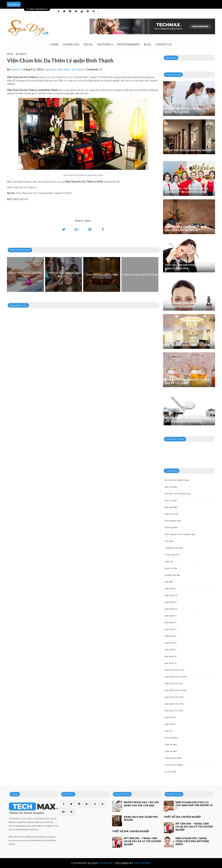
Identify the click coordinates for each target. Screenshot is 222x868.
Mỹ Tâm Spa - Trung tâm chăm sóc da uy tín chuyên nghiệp (187, 190)
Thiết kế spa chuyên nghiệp (131, 831)
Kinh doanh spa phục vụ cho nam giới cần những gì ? (186, 228)
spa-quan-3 (171, 622)
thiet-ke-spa (171, 751)
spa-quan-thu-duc (174, 710)
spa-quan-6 (171, 643)
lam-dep (169, 541)
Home (54, 44)
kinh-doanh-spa (173, 521)
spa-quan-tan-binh (174, 697)
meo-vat (169, 561)
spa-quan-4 (171, 629)
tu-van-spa (170, 771)
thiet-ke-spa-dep (173, 758)
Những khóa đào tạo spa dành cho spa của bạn (188, 110)
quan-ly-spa (171, 568)
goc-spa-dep (171, 507)
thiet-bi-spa (171, 744)
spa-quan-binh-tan (174, 670)
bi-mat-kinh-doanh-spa (177, 480)
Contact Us (164, 44)
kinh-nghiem (171, 527)
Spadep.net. (107, 863)
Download (71, 44)
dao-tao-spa (171, 487)
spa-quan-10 (171, 595)
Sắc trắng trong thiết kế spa (187, 345)
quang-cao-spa (172, 575)
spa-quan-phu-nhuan (176, 690)
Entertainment (128, 44)
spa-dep (169, 582)
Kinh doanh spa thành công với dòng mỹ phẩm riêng (189, 305)
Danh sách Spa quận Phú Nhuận (188, 150)
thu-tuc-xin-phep (174, 765)
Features (105, 44)
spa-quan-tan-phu (174, 704)
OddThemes (142, 863)
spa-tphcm (21, 54)
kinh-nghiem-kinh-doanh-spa (180, 534)
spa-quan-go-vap (174, 683)
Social (88, 44)
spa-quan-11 (171, 602)
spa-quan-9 (171, 663)
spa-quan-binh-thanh (58, 69)
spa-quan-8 (171, 656)
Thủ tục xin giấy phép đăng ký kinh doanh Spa (187, 267)
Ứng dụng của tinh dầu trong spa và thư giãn (187, 381)
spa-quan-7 (171, 649)
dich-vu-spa (171, 500)
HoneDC (16, 69)
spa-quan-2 (171, 616)
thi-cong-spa (171, 738)
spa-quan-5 (170, 636)
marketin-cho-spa (174, 548)
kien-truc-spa (172, 514)
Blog (148, 44)
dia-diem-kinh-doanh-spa (178, 494)
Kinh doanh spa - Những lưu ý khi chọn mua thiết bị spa (187, 420)
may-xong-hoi (172, 555)
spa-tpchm (170, 717)
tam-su (168, 731)
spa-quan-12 (171, 609)
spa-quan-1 (170, 588)
